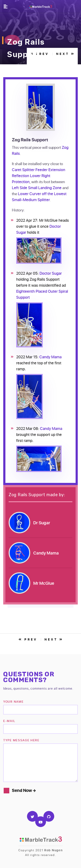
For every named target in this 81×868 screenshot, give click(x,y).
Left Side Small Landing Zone (37, 188)
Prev (28, 639)
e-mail (9, 721)
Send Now (24, 790)
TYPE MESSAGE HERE (21, 740)
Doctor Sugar (51, 273)
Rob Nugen (53, 850)
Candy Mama (50, 357)
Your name (13, 701)
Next (54, 639)
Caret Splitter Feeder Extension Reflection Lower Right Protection (39, 176)
